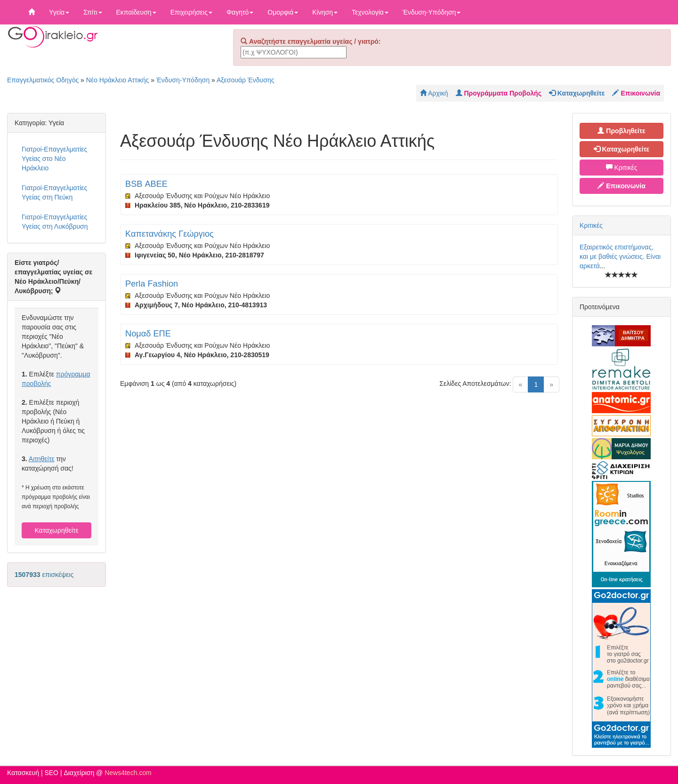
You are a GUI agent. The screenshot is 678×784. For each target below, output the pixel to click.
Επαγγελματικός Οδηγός (43, 80)
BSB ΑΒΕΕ (146, 184)
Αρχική (434, 93)
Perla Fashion (152, 284)
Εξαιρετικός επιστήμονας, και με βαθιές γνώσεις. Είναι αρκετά (620, 256)
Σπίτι (93, 12)
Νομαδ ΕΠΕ (148, 334)
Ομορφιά (283, 12)
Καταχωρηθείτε (56, 530)
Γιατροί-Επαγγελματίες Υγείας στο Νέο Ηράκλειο (54, 159)
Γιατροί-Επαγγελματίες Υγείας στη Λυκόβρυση (55, 222)
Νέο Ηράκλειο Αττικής (118, 80)
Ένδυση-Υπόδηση (432, 12)
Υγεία (59, 12)
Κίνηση (325, 12)
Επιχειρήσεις (191, 12)
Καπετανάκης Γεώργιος (169, 234)
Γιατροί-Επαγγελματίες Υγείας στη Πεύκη (54, 192)
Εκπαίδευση (136, 12)
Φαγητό (240, 12)
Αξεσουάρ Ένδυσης (245, 80)
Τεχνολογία (370, 12)
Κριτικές (622, 168)
